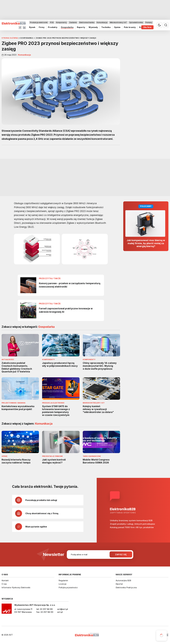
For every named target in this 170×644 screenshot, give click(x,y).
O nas (4, 584)
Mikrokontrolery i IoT (118, 22)
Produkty (53, 27)
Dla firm (147, 27)
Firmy (42, 27)
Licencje (62, 584)
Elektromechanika (87, 22)
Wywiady (93, 27)
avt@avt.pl (63, 609)
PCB (52, 22)
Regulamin (63, 580)
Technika (106, 27)
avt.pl (60, 612)
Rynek (32, 27)
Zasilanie (73, 22)
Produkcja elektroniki (39, 22)
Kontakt (5, 580)
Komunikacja (102, 22)
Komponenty (61, 22)
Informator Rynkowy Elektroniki (16, 587)
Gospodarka (67, 27)
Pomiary (149, 22)
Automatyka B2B (123, 580)
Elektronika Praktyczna (126, 587)
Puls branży (130, 27)
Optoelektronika (136, 22)
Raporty (81, 27)
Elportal (119, 584)
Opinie (117, 27)
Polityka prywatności (68, 587)
